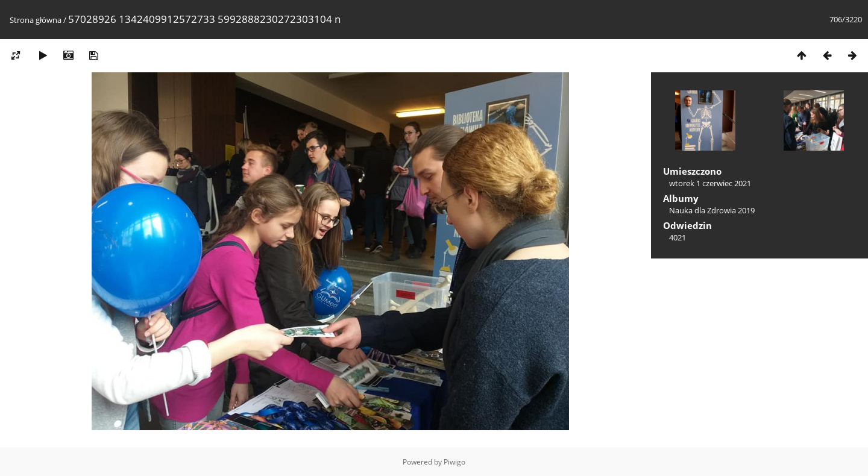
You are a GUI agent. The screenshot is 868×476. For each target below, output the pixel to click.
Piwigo (454, 462)
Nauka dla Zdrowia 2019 (712, 210)
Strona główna (36, 20)
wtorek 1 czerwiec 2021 (710, 183)
